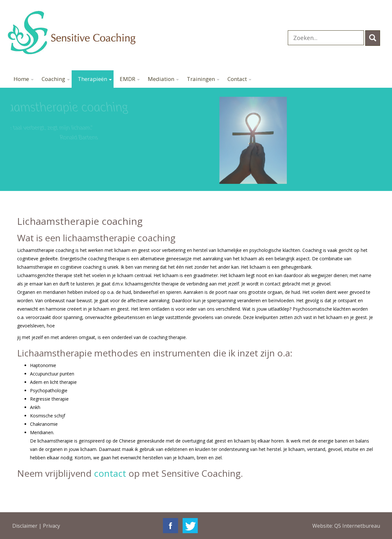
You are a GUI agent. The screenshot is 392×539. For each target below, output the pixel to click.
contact (110, 473)
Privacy (51, 526)
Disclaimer (25, 526)
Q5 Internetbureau (357, 526)
